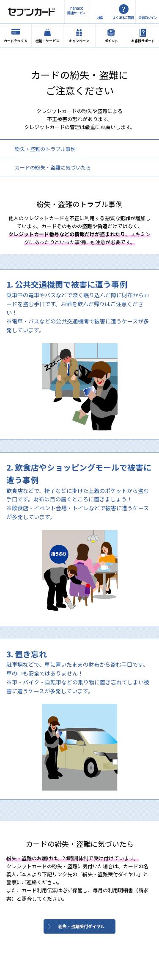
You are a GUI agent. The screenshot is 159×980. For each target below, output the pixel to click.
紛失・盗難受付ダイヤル (82, 926)
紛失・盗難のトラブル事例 (45, 149)
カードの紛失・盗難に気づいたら (53, 167)
